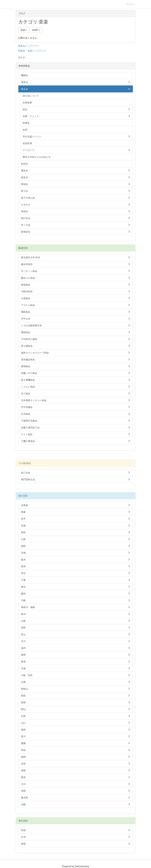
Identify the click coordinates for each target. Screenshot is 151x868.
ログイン (131, 4)
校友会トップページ (29, 46)
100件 (36, 30)
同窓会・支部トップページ (32, 51)
